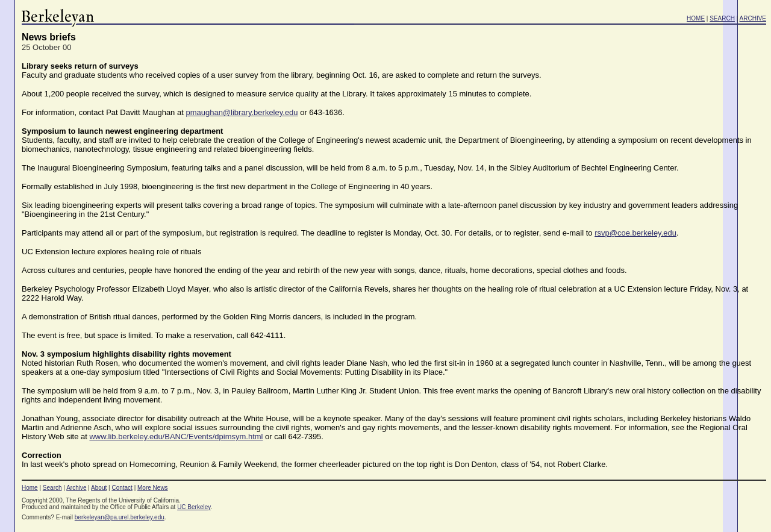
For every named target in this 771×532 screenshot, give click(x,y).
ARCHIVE (753, 18)
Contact (122, 488)
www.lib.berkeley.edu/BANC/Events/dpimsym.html (176, 437)
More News (153, 488)
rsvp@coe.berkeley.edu (635, 233)
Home (30, 488)
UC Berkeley (194, 507)
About (99, 488)
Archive (76, 488)
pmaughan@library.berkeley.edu (242, 112)
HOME (696, 18)
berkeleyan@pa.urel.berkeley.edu (120, 517)
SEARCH (722, 18)
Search (52, 488)
